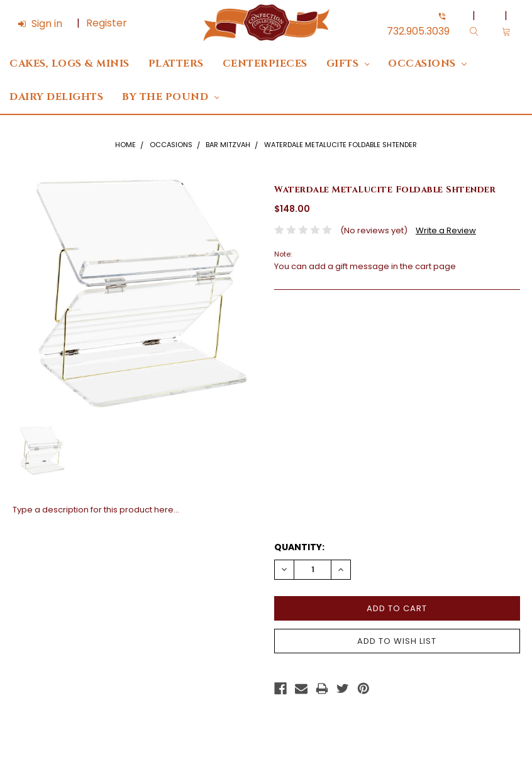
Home (125, 145)
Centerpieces (265, 64)
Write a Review (446, 230)
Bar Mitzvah (228, 145)
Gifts (348, 64)
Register (107, 23)
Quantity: (299, 547)
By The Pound (170, 97)
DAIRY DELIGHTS (56, 97)
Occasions (427, 64)
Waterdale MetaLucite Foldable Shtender (341, 145)
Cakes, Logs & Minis (69, 64)
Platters (176, 64)
